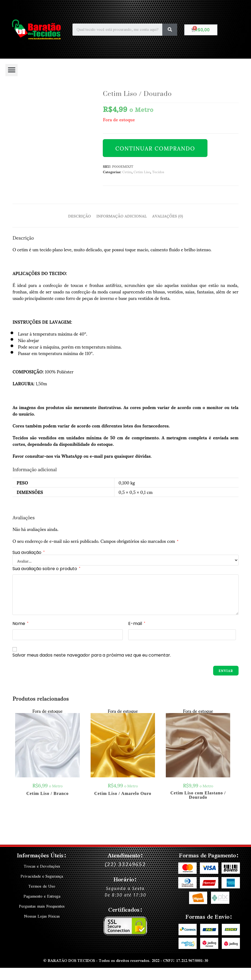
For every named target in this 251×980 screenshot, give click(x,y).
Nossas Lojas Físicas (42, 915)
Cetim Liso (142, 172)
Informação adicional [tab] (121, 216)
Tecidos (158, 172)
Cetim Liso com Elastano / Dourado (198, 795)
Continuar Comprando (155, 148)
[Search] (170, 30)
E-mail (137, 623)
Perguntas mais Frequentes (42, 905)
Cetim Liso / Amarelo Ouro (123, 794)
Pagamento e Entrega (42, 895)
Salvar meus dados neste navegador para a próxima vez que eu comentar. (92, 655)
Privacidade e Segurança (42, 876)
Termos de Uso (42, 886)
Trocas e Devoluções (42, 866)
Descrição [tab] (80, 216)
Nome (20, 623)
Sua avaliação (29, 553)
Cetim (127, 172)
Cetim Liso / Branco (47, 794)
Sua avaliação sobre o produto (46, 569)
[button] (11, 70)
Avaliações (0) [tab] (168, 216)
